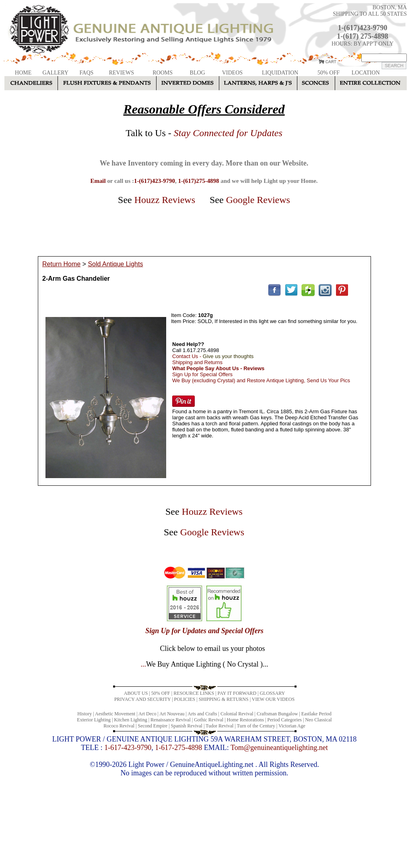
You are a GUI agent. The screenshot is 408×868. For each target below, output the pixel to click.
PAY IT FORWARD (237, 693)
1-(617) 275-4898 (362, 36)
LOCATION (366, 73)
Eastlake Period (316, 714)
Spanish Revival (187, 726)
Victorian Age (292, 726)
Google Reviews (258, 200)
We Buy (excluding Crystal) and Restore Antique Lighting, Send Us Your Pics (261, 380)
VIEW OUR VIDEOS (273, 699)
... (204, 664)
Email (98, 181)
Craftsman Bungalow (277, 714)
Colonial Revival (237, 714)
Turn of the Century (256, 726)
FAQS (87, 73)
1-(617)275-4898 (198, 181)
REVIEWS (122, 73)
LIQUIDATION (280, 73)
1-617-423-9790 (128, 748)
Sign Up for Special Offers (202, 374)
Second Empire (153, 726)
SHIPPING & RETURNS (224, 699)
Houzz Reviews (165, 200)
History (84, 714)
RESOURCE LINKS (194, 693)
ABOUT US (136, 693)
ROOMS (163, 73)
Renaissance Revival (171, 720)
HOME (23, 73)
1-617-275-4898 (178, 748)
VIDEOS (232, 73)
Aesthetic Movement (115, 714)
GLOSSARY (272, 693)
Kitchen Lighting (130, 720)
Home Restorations (245, 720)
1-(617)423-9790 (363, 28)
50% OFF (329, 73)
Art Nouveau (172, 714)
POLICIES (185, 699)
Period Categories (284, 720)
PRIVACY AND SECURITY (142, 699)
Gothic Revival (209, 720)
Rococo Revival (119, 726)
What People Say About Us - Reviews (218, 368)
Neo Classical (318, 720)
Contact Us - (213, 356)
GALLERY (55, 73)
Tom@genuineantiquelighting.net (279, 748)
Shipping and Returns (197, 362)
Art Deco (147, 714)
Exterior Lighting (94, 720)
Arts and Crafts (202, 714)
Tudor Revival (219, 726)
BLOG (198, 73)
